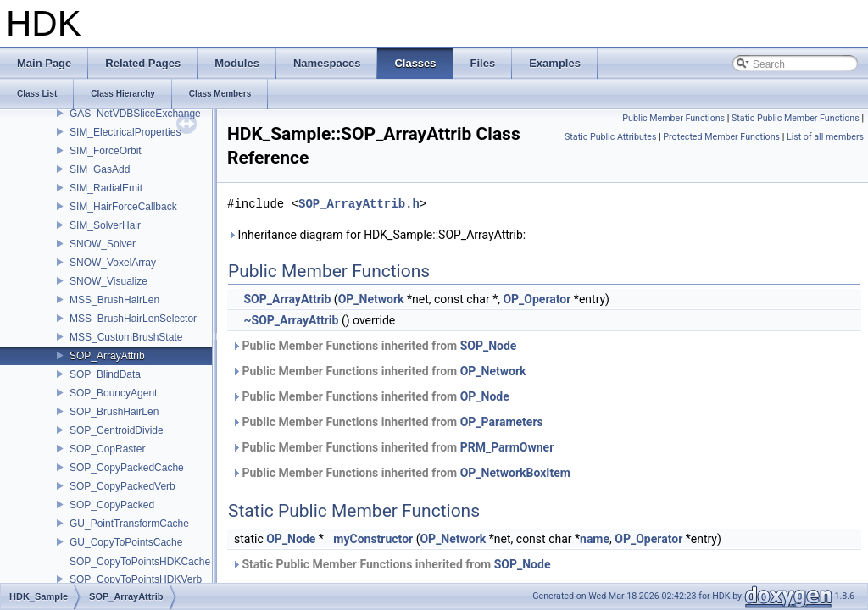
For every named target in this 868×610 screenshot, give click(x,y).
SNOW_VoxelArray (113, 263)
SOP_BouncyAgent (113, 393)
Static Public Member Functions (796, 118)
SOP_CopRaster (107, 449)
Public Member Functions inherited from (374, 346)
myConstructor (373, 539)
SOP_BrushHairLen (114, 412)
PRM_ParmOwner (507, 447)
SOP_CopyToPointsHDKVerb (136, 579)
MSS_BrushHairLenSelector (133, 319)
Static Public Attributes (610, 137)
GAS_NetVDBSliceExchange (135, 114)
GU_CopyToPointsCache (126, 542)
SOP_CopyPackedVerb (122, 486)
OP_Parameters (502, 422)
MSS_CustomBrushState (126, 337)
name (595, 539)
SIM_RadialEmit (106, 188)
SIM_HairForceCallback (123, 207)
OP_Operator (537, 299)
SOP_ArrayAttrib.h (359, 204)
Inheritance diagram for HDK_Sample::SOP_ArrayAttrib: (376, 235)
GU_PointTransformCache (129, 524)
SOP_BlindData (105, 374)
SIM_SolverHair (105, 225)
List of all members (825, 137)
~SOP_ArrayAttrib (291, 320)
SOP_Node (489, 346)
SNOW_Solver (103, 244)
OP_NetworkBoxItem (515, 473)
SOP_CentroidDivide (117, 430)
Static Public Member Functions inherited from (391, 564)
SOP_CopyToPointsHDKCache (140, 562)
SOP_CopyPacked (112, 505)
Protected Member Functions (721, 137)
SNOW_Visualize (108, 281)
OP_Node (485, 396)
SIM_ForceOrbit (106, 151)
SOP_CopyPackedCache (127, 468)
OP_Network (371, 299)
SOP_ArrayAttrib (107, 356)
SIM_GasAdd (100, 169)
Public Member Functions (673, 118)
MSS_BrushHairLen (114, 300)
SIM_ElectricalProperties (125, 132)
